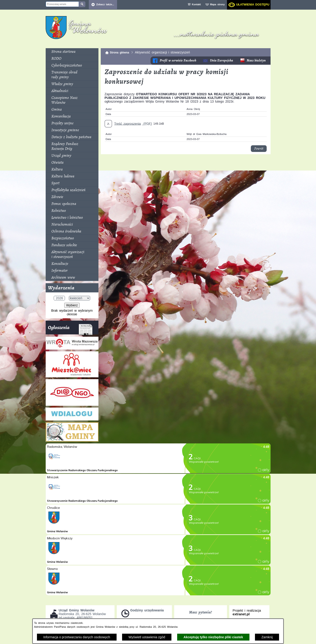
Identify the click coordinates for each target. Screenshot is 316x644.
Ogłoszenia (70, 329)
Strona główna (120, 53)
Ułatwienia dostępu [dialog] (253, 5)
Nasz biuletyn (256, 60)
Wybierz (72, 305)
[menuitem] (72, 52)
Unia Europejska (221, 60)
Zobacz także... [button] (105, 4)
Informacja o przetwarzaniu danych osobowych (77, 637)
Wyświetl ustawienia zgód (147, 637)
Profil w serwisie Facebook (178, 60)
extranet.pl (241, 614)
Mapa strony (217, 4)
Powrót (259, 149)
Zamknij (267, 637)
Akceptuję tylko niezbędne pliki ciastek (213, 637)
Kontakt (196, 4)
